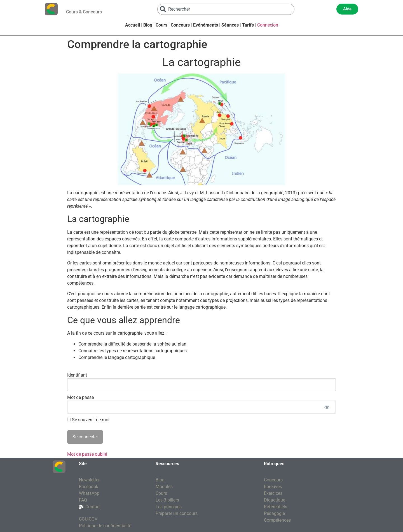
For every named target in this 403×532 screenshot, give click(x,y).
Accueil (133, 25)
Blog (148, 25)
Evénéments (206, 25)
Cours (161, 25)
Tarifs (248, 25)
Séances (230, 25)
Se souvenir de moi (88, 420)
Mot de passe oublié (87, 454)
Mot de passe (80, 397)
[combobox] (226, 9)
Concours (180, 25)
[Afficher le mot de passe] (327, 407)
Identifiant (77, 375)
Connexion (268, 25)
